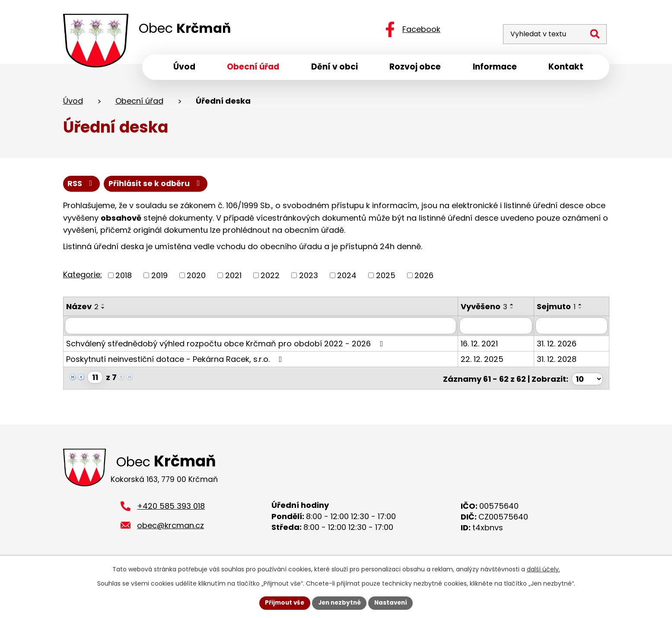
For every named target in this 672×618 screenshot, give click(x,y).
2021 (233, 278)
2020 (196, 278)
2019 (159, 278)
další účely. (543, 569)
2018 (124, 278)
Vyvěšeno (487, 309)
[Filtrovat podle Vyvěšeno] (499, 328)
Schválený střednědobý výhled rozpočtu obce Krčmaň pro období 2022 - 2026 (226, 346)
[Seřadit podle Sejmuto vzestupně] (584, 307)
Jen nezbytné (339, 602)
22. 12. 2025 (485, 361)
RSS (82, 186)
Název (82, 309)
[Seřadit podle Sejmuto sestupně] (584, 311)
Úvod (73, 103)
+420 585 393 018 (171, 508)
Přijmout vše (282, 602)
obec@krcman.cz (170, 528)
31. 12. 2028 (560, 361)
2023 (309, 278)
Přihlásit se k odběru (157, 186)
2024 (347, 278)
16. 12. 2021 (482, 346)
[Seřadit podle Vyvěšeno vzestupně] (515, 307)
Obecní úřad (139, 103)
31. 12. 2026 (560, 346)
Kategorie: (83, 277)
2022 (270, 278)
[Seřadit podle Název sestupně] (103, 311)
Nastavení (393, 602)
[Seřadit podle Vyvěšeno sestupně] (515, 311)
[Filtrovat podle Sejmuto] (573, 328)
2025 (386, 278)
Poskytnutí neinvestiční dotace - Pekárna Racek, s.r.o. (176, 361)
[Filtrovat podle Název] (262, 328)
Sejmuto (560, 309)
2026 (424, 278)
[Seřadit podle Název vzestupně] (103, 307)
